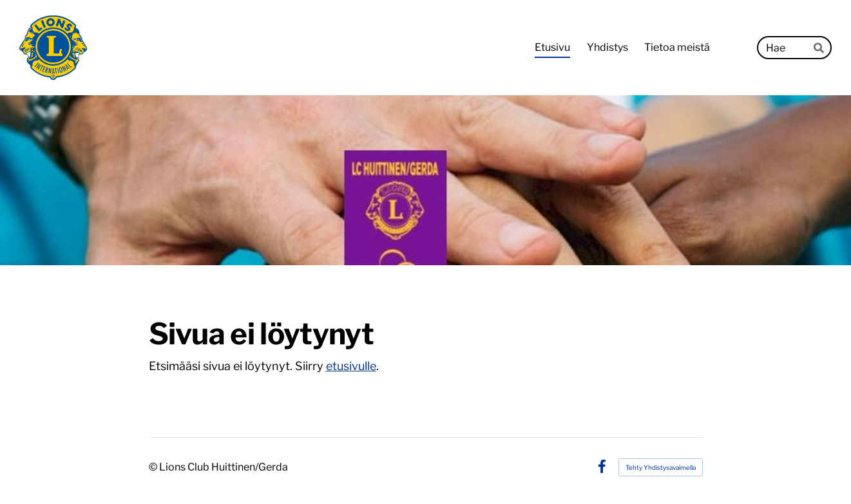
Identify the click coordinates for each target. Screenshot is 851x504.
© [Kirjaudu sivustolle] (154, 467)
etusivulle (351, 366)
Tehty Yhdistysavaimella (661, 467)
